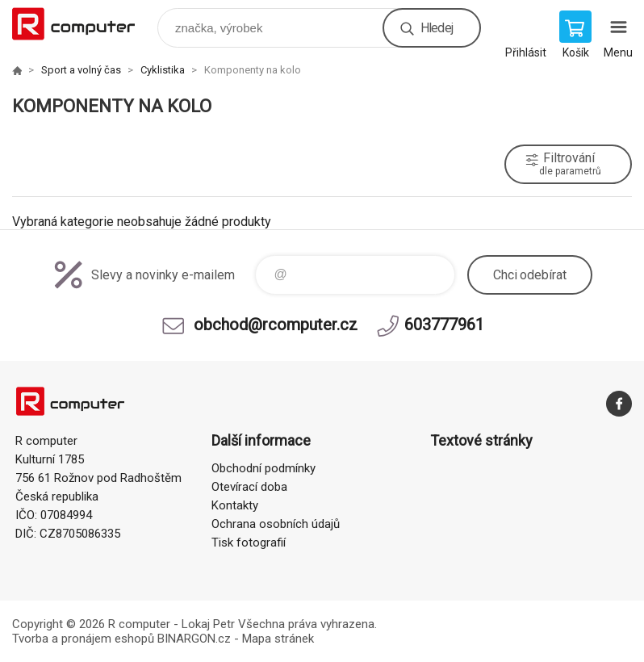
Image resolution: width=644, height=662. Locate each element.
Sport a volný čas (81, 70)
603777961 (444, 325)
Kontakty (235, 505)
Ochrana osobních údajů (276, 524)
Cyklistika (163, 70)
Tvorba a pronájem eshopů (83, 639)
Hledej (437, 28)
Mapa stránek (278, 639)
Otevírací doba (249, 487)
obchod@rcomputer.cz (276, 325)
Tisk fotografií (249, 543)
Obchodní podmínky (263, 468)
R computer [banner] (84, 24)
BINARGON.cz (194, 639)
